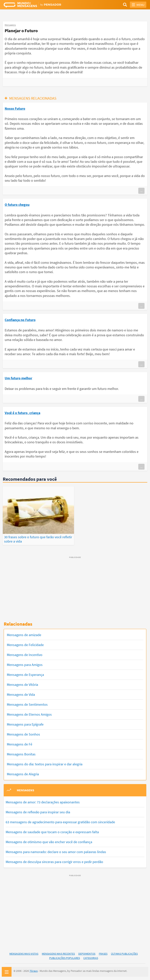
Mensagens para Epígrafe (25, 724)
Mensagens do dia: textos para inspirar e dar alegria (45, 764)
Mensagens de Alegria (23, 773)
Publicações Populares (65, 957)
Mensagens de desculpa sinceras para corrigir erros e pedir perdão (54, 861)
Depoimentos (87, 953)
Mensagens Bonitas (21, 754)
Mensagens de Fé (20, 744)
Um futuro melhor (18, 378)
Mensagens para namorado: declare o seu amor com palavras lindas (56, 851)
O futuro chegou (17, 205)
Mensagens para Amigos (25, 664)
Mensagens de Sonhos (23, 734)
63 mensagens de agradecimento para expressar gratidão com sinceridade (60, 821)
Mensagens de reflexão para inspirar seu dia (38, 811)
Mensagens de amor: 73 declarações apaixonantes (43, 801)
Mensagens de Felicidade (25, 644)
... (141, 191)
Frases (103, 953)
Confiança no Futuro (20, 320)
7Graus (34, 970)
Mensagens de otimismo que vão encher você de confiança (49, 841)
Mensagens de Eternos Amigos (29, 714)
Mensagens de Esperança (25, 674)
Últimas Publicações (124, 953)
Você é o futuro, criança (22, 413)
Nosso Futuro (15, 108)
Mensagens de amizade (24, 634)
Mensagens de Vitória (22, 684)
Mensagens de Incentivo (25, 654)
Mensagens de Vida (21, 694)
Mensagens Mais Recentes (58, 953)
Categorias (91, 957)
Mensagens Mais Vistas (24, 953)
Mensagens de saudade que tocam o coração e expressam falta (52, 831)
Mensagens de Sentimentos (27, 704)
